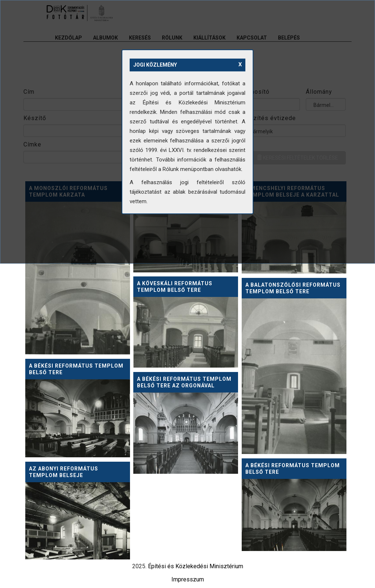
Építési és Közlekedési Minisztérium (196, 566)
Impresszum (188, 579)
